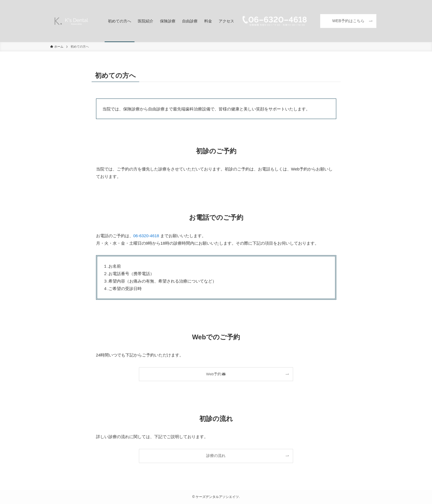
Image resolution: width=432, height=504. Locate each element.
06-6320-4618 (146, 236)
